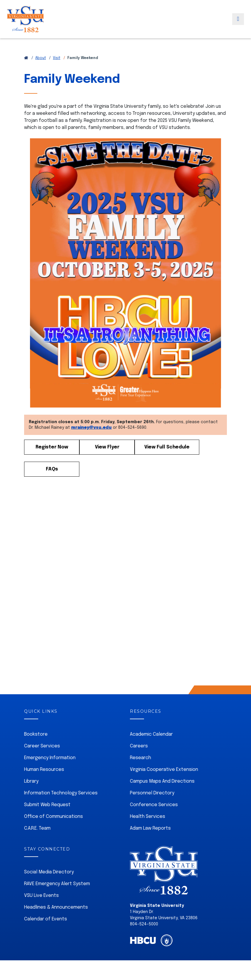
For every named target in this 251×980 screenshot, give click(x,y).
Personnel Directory (152, 793)
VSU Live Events (41, 896)
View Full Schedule (167, 447)
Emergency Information (50, 758)
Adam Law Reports (150, 828)
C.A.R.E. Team (37, 828)
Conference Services (154, 805)
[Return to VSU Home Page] (26, 58)
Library (31, 781)
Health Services (148, 817)
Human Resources (44, 770)
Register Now (52, 447)
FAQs (52, 469)
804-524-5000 (144, 924)
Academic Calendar (151, 734)
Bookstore (36, 734)
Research (140, 758)
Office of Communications (53, 817)
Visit (57, 58)
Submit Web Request (47, 805)
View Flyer (107, 447)
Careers (139, 746)
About (41, 58)
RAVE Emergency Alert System (57, 884)
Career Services (42, 746)
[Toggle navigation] (238, 24)
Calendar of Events (46, 919)
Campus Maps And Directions (162, 781)
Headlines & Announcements (56, 907)
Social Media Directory (49, 872)
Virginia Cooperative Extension (164, 770)
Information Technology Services (61, 793)
